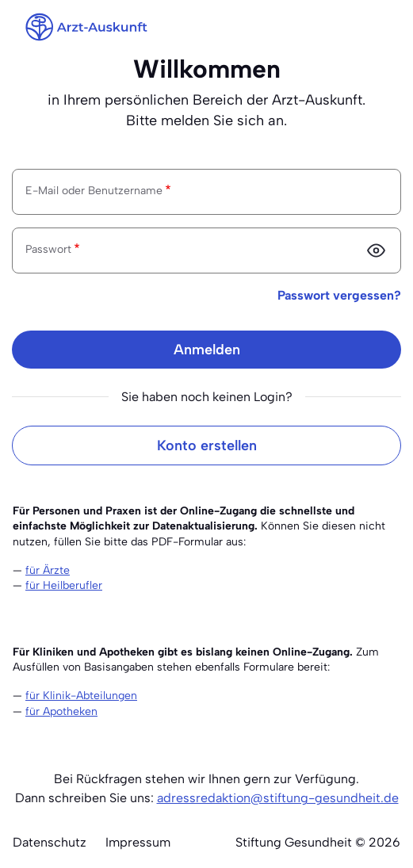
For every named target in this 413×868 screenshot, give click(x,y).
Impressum (138, 842)
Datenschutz (50, 842)
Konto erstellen (207, 445)
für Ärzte (48, 570)
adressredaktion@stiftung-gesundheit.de (278, 798)
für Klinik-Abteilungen (81, 696)
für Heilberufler (64, 585)
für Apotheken (61, 711)
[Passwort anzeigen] (376, 250)
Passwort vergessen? (339, 295)
